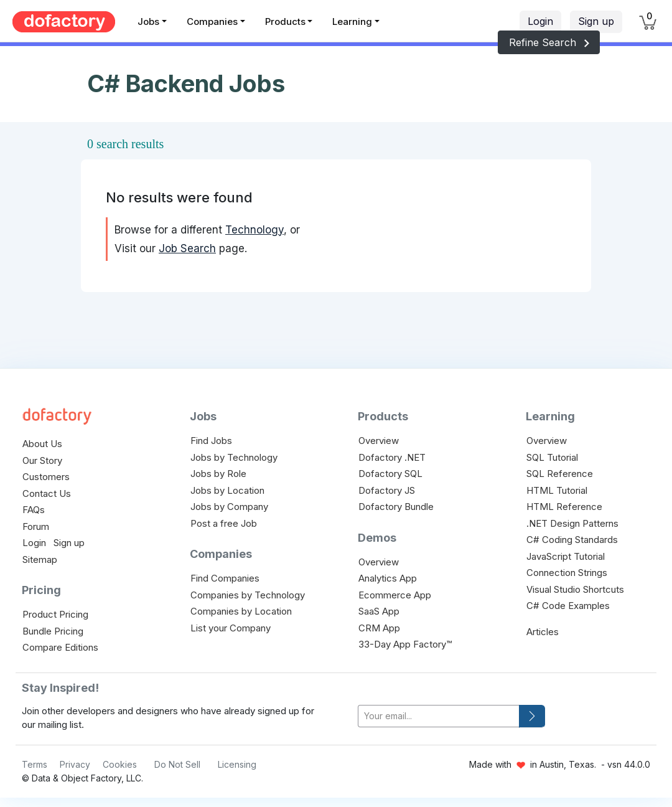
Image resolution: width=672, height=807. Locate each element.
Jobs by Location (227, 490)
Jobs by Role (218, 474)
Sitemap (40, 559)
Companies (212, 21)
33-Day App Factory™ (405, 644)
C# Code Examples (568, 606)
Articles (543, 632)
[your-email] (439, 716)
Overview (379, 441)
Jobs (148, 21)
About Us (42, 444)
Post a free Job (224, 523)
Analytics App (388, 578)
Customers (46, 477)
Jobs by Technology (234, 457)
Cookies (120, 764)
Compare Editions (60, 647)
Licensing (237, 764)
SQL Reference (560, 474)
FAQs (34, 510)
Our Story (42, 460)
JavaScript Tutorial (566, 556)
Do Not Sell (177, 764)
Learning (352, 21)
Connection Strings (567, 573)
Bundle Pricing (53, 631)
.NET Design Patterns (572, 523)
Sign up (596, 21)
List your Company (231, 628)
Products (285, 21)
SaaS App (379, 611)
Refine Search (549, 42)
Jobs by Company (229, 507)
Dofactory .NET (392, 457)
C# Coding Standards (572, 540)
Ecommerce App (395, 595)
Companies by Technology (248, 595)
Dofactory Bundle (396, 507)
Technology (254, 230)
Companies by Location (241, 611)
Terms (35, 764)
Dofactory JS (387, 490)
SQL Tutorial (552, 457)
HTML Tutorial (557, 490)
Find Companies (225, 578)
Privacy (75, 764)
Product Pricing (55, 614)
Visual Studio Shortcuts (575, 589)
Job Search (187, 248)
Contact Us (47, 493)
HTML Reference (564, 507)
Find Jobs (211, 441)
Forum (36, 526)
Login (540, 21)
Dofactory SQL (390, 474)
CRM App (379, 628)
